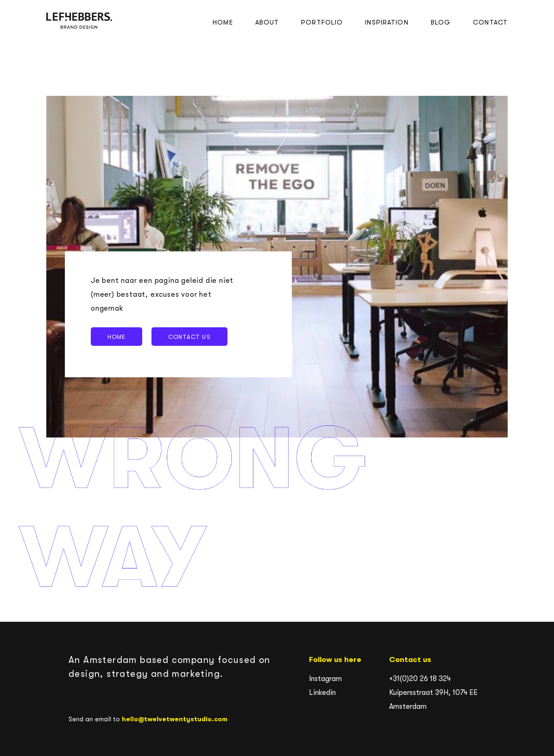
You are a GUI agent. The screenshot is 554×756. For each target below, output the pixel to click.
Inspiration (387, 22)
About (267, 22)
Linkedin (322, 693)
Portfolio (322, 22)
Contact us (189, 337)
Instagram (325, 679)
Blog (441, 22)
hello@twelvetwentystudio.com (175, 719)
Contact (490, 22)
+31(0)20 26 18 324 (420, 679)
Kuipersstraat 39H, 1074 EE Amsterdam (433, 700)
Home (223, 22)
